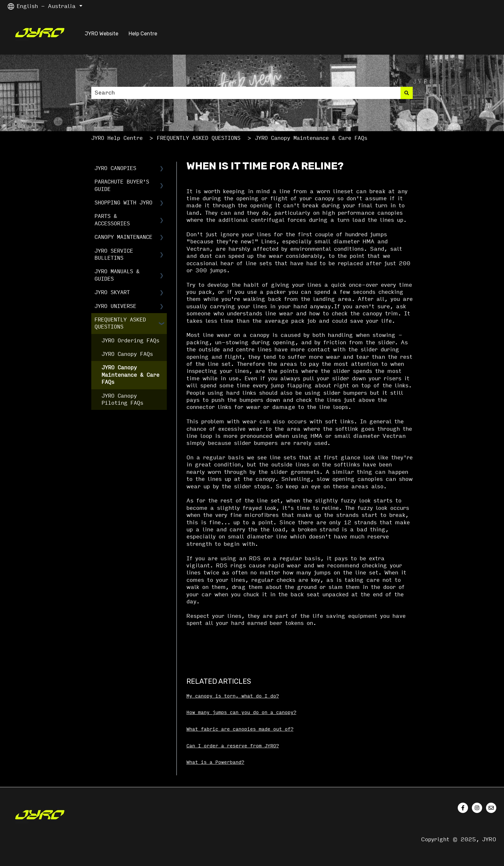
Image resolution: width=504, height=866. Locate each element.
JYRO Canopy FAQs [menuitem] (127, 354)
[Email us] (491, 808)
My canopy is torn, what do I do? (233, 696)
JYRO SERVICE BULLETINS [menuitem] (114, 254)
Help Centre (143, 34)
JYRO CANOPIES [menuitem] (115, 168)
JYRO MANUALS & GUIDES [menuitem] (117, 275)
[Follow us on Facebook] (463, 808)
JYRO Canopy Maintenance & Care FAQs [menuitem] (130, 375)
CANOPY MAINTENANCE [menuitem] (123, 237)
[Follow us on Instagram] (477, 808)
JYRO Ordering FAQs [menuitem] (130, 341)
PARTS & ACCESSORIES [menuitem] (112, 220)
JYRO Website (102, 34)
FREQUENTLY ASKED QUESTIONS (199, 138)
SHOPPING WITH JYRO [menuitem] (123, 203)
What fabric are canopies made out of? (240, 729)
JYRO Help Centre (117, 138)
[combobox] (246, 93)
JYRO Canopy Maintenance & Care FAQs (311, 138)
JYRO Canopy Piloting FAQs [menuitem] (122, 399)
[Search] (407, 93)
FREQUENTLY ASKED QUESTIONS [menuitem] (120, 323)
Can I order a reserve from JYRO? (233, 746)
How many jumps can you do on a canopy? (241, 713)
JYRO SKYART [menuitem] (112, 292)
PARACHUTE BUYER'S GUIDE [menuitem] (122, 185)
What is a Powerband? (215, 762)
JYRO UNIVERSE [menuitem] (115, 306)
